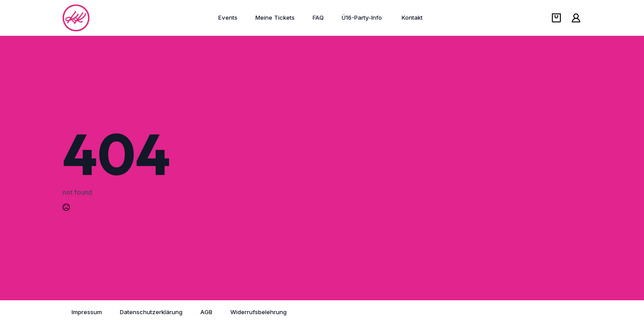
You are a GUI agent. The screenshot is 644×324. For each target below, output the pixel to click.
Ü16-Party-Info (363, 17)
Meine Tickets (275, 17)
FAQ (318, 17)
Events (228, 17)
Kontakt (412, 17)
